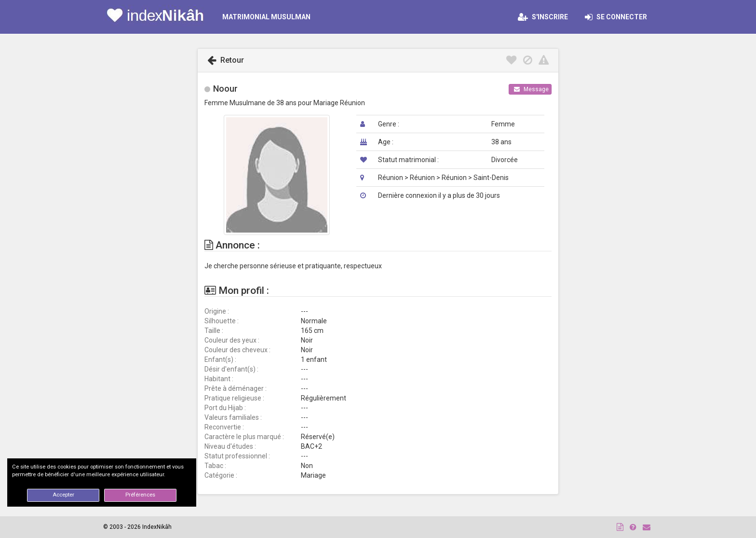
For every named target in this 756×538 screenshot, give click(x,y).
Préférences (140, 495)
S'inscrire (543, 17)
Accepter (63, 495)
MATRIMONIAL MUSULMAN (266, 17)
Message (531, 89)
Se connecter (619, 17)
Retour (226, 60)
